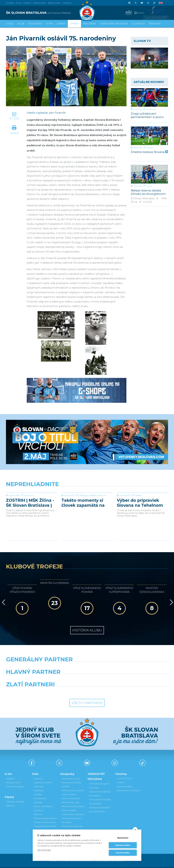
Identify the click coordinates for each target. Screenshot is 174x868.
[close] (135, 830)
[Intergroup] (66, 692)
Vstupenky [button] (35, 24)
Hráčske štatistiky (15, 787)
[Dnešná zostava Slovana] (149, 136)
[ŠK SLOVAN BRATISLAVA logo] (45, 13)
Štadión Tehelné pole (44, 823)
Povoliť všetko (123, 853)
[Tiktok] (154, 3)
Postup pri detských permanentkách (99, 810)
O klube (38, 795)
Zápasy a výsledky (15, 802)
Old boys (38, 791)
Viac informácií (44, 850)
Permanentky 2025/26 (73, 791)
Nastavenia (123, 838)
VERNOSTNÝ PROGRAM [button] (114, 24)
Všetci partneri (87, 703)
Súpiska (10, 779)
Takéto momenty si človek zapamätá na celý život (83, 524)
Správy (74, 24)
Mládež (138, 517)
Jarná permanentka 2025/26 (71, 785)
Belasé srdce (54, 3)
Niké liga (150, 148)
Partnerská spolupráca (45, 819)
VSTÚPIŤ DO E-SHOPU (125, 781)
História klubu (87, 631)
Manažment (40, 799)
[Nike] (87, 667)
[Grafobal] (66, 680)
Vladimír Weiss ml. (97, 517)
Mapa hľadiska (69, 811)
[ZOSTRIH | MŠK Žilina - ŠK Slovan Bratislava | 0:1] (32, 503)
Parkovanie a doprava (72, 815)
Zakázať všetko (123, 845)
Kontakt (38, 803)
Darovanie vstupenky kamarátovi (72, 829)
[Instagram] (148, 3)
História (38, 779)
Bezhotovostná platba (73, 807)
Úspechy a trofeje (43, 783)
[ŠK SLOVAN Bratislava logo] (87, 11)
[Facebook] (129, 3)
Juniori (149, 186)
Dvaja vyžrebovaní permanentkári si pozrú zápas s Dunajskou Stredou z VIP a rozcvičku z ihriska (149, 115)
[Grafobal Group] (108, 692)
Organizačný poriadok (45, 827)
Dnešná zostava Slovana (149, 152)
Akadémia (89, 24)
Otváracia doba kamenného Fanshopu (128, 789)
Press (19, 3)
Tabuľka (10, 806)
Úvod (10, 24)
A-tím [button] (49, 24)
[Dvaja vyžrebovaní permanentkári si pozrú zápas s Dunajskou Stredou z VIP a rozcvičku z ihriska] (149, 97)
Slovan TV (29, 517)
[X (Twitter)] (135, 3)
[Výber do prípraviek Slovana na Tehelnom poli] (142, 503)
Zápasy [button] (61, 24)
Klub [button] (21, 24)
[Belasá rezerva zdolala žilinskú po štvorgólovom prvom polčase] (149, 174)
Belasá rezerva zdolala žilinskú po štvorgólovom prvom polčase (148, 192)
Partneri (38, 815)
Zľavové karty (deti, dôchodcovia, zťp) (71, 801)
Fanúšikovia (151, 109)
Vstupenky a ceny (70, 779)
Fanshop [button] (155, 24)
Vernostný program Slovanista (71, 821)
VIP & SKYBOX (69, 795)
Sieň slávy (39, 787)
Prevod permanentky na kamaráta (100, 802)
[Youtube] (142, 3)
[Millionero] (108, 680)
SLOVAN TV (138, 24)
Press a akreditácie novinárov (43, 809)
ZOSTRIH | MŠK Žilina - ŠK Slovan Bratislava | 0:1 (30, 524)
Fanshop (67, 3)
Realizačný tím (13, 783)
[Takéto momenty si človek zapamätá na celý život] (87, 503)
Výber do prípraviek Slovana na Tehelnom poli (140, 524)
